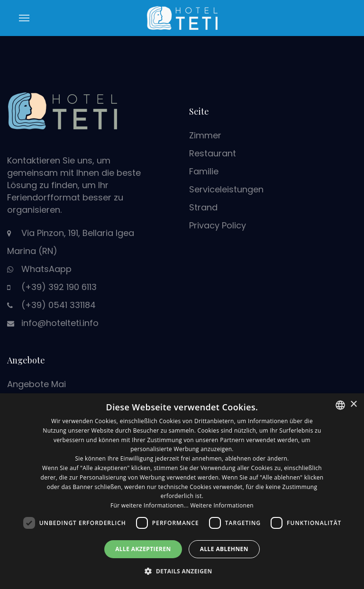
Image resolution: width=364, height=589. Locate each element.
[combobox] (340, 405)
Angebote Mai (36, 384)
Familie (204, 171)
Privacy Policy (218, 225)
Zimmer (205, 135)
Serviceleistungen (226, 189)
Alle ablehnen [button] (224, 549)
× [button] (353, 404)
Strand (203, 207)
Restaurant (213, 153)
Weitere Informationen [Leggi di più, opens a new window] (222, 505)
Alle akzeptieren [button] (143, 549)
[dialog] (182, 491)
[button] (182, 571)
